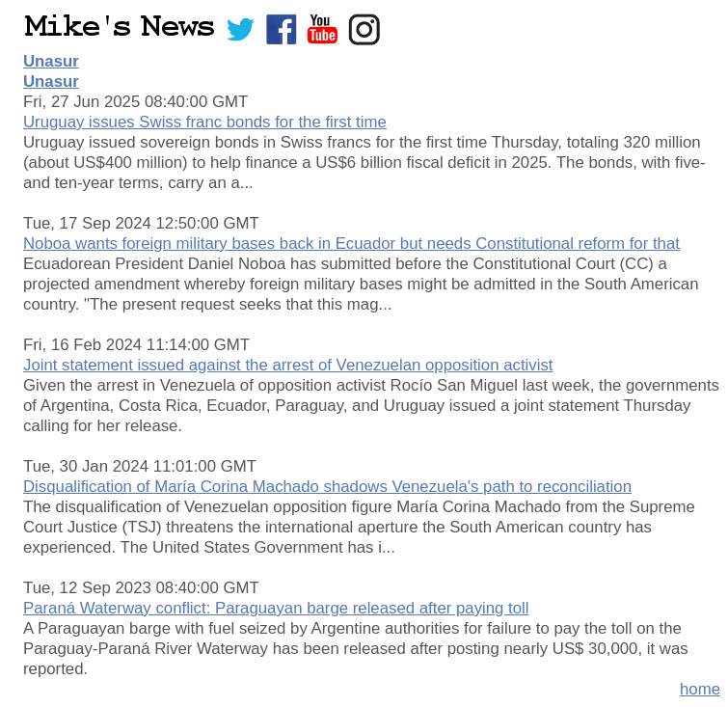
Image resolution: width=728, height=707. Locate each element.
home (700, 689)
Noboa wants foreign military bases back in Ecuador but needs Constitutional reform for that (351, 244)
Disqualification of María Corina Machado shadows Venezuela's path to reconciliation (327, 487)
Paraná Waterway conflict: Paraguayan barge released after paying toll (276, 608)
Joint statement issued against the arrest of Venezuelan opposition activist (288, 365)
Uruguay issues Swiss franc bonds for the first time (205, 122)
